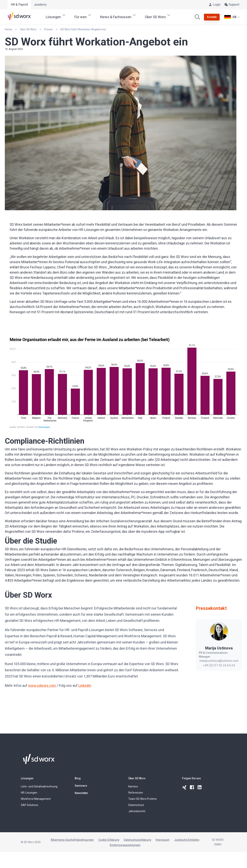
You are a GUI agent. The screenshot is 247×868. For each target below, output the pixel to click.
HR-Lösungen (29, 793)
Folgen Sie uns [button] (192, 778)
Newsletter (81, 793)
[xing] (184, 787)
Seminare (81, 786)
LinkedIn (85, 685)
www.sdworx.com (42, 685)
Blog (78, 778)
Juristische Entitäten (187, 840)
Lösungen (27, 778)
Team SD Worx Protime (143, 799)
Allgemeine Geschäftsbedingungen (72, 840)
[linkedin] (200, 787)
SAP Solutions (30, 805)
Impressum (163, 840)
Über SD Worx (137, 778)
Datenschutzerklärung (137, 840)
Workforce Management (36, 799)
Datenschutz (136, 805)
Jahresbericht (137, 811)
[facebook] (192, 787)
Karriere (133, 786)
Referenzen (136, 793)
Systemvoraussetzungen (125, 845)
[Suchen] (197, 17)
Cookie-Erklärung (109, 840)
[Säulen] (123, 383)
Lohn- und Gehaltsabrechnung (39, 786)
